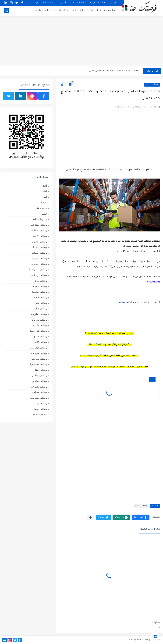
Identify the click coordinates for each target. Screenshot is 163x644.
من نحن (113, 3)
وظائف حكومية (39, 292)
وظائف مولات (40, 403)
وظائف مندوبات (39, 387)
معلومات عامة (40, 219)
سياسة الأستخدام (77, 3)
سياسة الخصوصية (97, 3)
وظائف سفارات (39, 225)
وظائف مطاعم (39, 375)
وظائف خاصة (152, 85)
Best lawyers (40, 415)
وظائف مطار (40, 370)
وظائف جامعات (39, 286)
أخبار (44, 186)
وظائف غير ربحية (38, 331)
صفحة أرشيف (48, 3)
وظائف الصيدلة (39, 258)
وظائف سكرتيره (39, 314)
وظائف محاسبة (39, 359)
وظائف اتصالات (39, 230)
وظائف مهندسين (38, 398)
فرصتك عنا (34, 3)
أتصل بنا (62, 3)
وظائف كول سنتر (38, 348)
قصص (44, 214)
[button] (141, 517)
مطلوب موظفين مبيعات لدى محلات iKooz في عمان (114, 71)
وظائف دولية (40, 309)
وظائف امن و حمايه (37, 269)
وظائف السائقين (39, 253)
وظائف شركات (94, 10)
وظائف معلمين (43, 10)
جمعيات (43, 203)
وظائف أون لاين (39, 275)
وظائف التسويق (39, 242)
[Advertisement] (81, 41)
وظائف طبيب (40, 325)
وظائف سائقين (78, 10)
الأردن (44, 197)
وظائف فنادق (40, 336)
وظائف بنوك (41, 281)
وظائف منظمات (39, 392)
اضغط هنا (92, 334)
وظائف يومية (110, 10)
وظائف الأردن (40, 236)
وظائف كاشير (40, 342)
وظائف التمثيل (39, 247)
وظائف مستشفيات (37, 364)
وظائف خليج (41, 303)
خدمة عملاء (41, 208)
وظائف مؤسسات (38, 353)
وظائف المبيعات (60, 10)
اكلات (44, 191)
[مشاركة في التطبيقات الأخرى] (90, 517)
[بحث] (7, 11)
